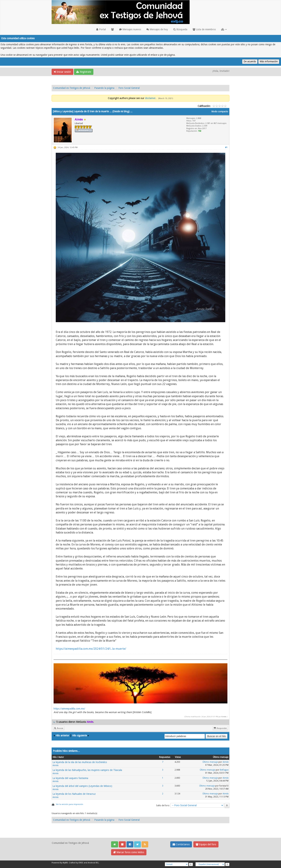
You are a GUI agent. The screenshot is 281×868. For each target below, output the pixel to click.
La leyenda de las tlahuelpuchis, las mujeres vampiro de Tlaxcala (87, 770)
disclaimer (150, 98)
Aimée (224, 717)
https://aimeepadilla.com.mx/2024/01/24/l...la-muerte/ (91, 649)
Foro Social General (129, 88)
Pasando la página (104, 88)
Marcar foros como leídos (129, 852)
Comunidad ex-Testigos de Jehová (72, 88)
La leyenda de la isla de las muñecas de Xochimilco (80, 762)
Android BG (93, 863)
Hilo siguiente (79, 735)
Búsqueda (180, 29)
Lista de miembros (204, 29)
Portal (101, 29)
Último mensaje (210, 762)
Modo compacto (220, 112)
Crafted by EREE (76, 863)
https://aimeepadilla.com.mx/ (69, 709)
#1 (226, 147)
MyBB (65, 863)
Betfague (224, 770)
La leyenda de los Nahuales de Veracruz (74, 794)
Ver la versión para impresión (70, 804)
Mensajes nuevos (130, 29)
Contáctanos (181, 844)
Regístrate (84, 72)
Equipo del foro (206, 844)
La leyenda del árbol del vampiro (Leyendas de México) (82, 786)
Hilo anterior (62, 735)
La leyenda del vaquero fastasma (70, 778)
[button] (224, 29)
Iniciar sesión (62, 72)
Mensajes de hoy (157, 29)
